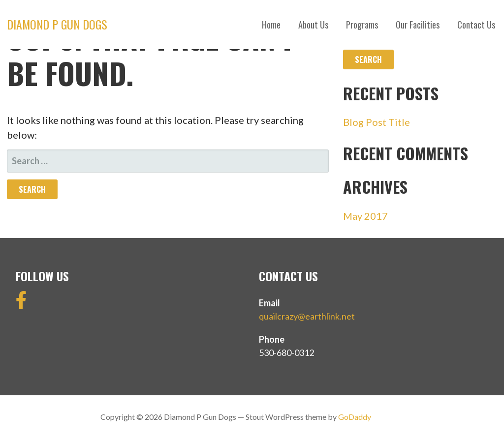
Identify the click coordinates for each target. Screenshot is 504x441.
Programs (362, 25)
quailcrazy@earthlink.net (307, 316)
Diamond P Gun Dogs (57, 24)
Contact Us (476, 25)
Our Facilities (418, 25)
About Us (313, 25)
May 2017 (365, 216)
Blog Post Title (377, 122)
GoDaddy (355, 417)
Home (271, 25)
